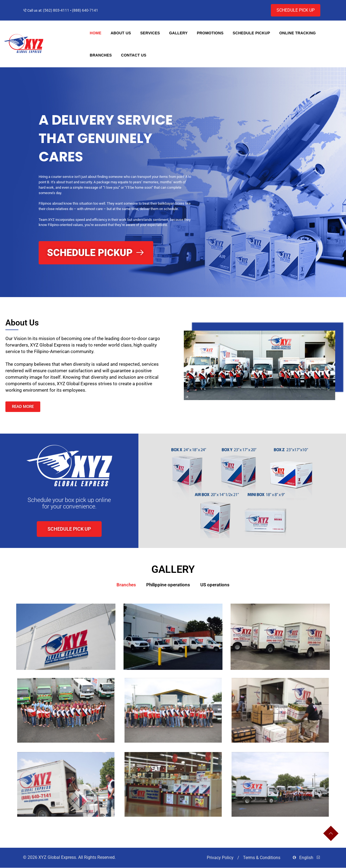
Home (96, 33)
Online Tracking (297, 33)
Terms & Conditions (262, 858)
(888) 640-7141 (85, 10)
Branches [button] (126, 585)
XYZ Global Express (57, 858)
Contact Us (134, 55)
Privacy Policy (221, 858)
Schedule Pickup (251, 33)
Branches (101, 55)
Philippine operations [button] (168, 585)
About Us (121, 33)
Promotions (210, 33)
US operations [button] (215, 585)
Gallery (178, 33)
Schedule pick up (296, 10)
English (306, 858)
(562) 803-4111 (56, 10)
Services (150, 33)
